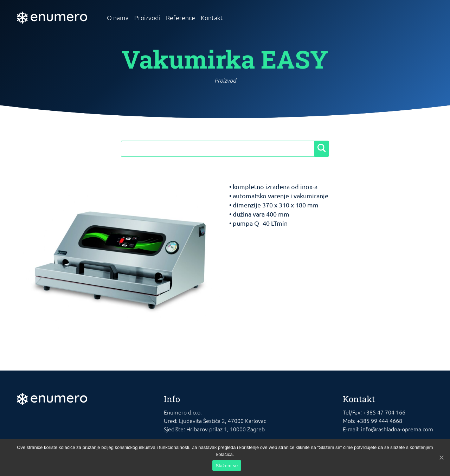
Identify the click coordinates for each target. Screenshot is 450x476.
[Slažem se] (441, 457)
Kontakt (212, 17)
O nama (118, 17)
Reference (181, 17)
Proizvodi (147, 17)
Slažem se (227, 466)
